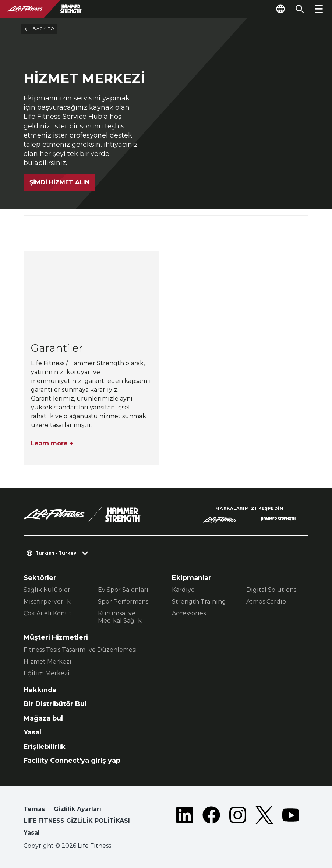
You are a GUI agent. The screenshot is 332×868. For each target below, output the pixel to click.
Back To (39, 29)
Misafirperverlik (47, 602)
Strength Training (199, 602)
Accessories (189, 613)
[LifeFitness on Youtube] (291, 822)
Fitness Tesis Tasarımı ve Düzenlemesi (80, 650)
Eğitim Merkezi (47, 673)
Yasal (32, 732)
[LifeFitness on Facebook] (211, 822)
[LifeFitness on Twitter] (264, 822)
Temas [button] (34, 809)
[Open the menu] (319, 9)
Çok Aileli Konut (48, 613)
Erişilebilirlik (45, 747)
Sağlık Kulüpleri (48, 590)
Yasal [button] (32, 833)
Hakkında (40, 690)
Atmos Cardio (266, 602)
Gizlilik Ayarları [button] (77, 809)
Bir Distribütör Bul (55, 704)
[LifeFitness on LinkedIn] (185, 822)
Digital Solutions (271, 590)
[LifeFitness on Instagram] (238, 822)
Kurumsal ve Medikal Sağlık (120, 617)
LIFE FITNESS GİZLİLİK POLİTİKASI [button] (77, 821)
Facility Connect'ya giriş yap (72, 761)
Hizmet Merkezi (47, 661)
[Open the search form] (300, 9)
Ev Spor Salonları (123, 590)
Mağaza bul (43, 718)
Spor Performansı (124, 602)
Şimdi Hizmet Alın (59, 179)
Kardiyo (183, 590)
